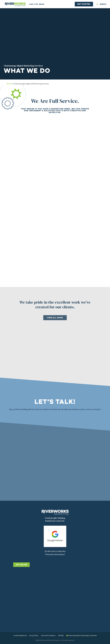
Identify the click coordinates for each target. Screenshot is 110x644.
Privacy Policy (34, 635)
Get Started (84, 4)
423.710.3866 (37, 4)
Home (9, 84)
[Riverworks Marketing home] (15, 4)
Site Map (61, 635)
